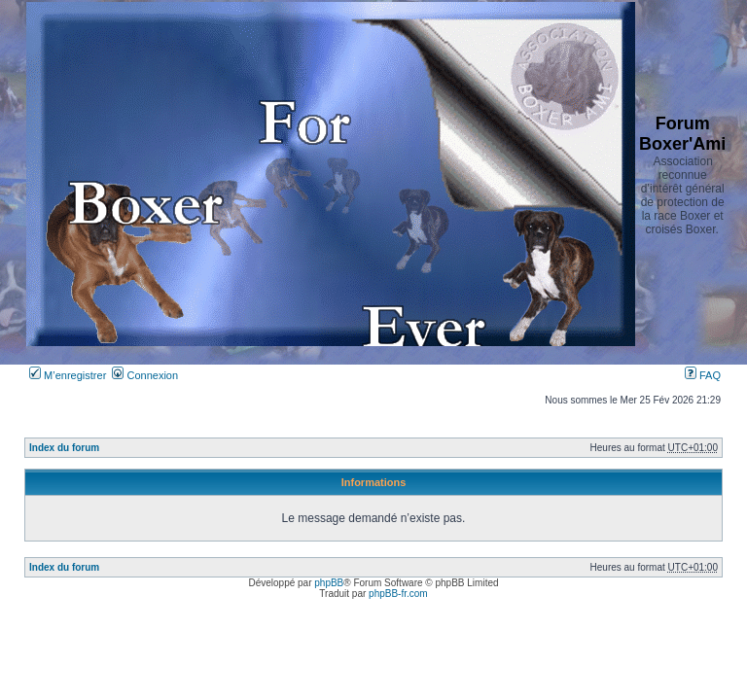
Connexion (145, 375)
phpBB (329, 583)
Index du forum (64, 448)
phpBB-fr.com (398, 594)
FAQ (703, 375)
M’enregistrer (68, 375)
